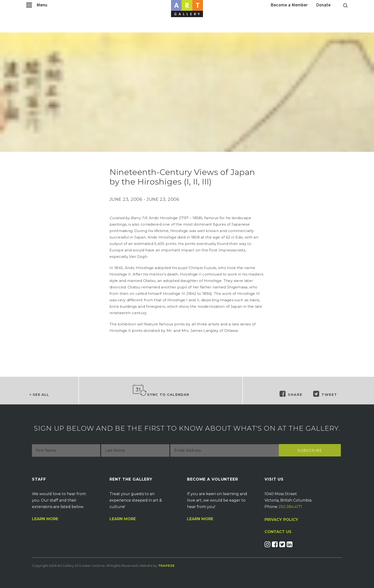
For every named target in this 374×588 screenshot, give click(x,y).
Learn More (45, 519)
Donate (323, 5)
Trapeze (166, 566)
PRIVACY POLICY (281, 520)
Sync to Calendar (161, 390)
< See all (39, 395)
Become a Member (289, 5)
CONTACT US (278, 532)
